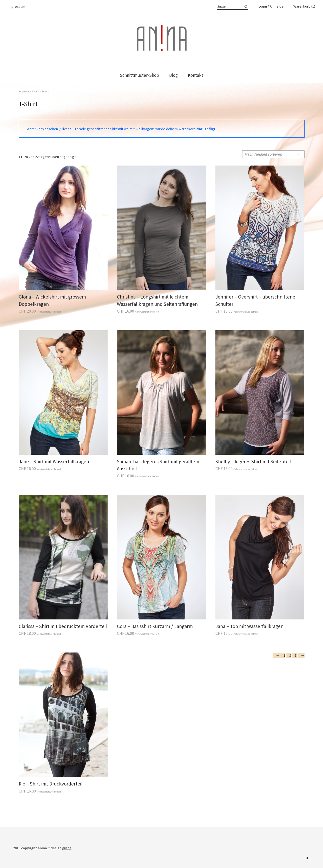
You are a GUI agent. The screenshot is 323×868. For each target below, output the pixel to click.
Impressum (17, 7)
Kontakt (196, 75)
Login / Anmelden (272, 6)
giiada (67, 848)
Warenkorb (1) (304, 6)
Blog (173, 75)
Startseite (24, 91)
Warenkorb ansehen (42, 129)
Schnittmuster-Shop (139, 75)
